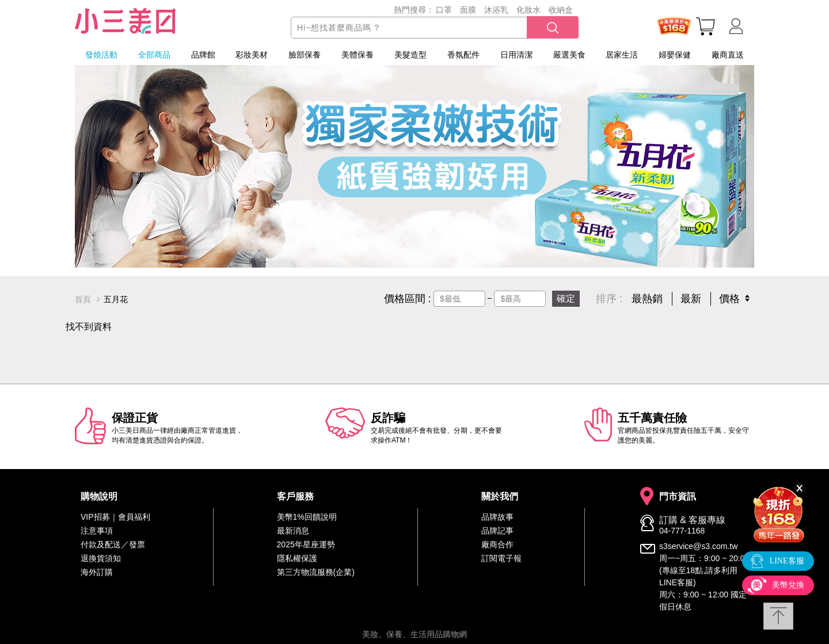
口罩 (444, 10)
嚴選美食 (569, 55)
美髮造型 (410, 55)
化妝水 (528, 10)
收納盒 (561, 10)
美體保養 (358, 55)
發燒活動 (101, 55)
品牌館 (203, 55)
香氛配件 (463, 55)
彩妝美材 (252, 55)
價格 (729, 299)
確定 (566, 298)
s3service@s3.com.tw (698, 546)
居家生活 (622, 55)
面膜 (468, 10)
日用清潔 (516, 55)
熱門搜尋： (414, 10)
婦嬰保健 (675, 55)
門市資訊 (678, 497)
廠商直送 (728, 55)
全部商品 (154, 55)
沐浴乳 (496, 10)
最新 (691, 299)
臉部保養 (305, 55)
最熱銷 (647, 299)
